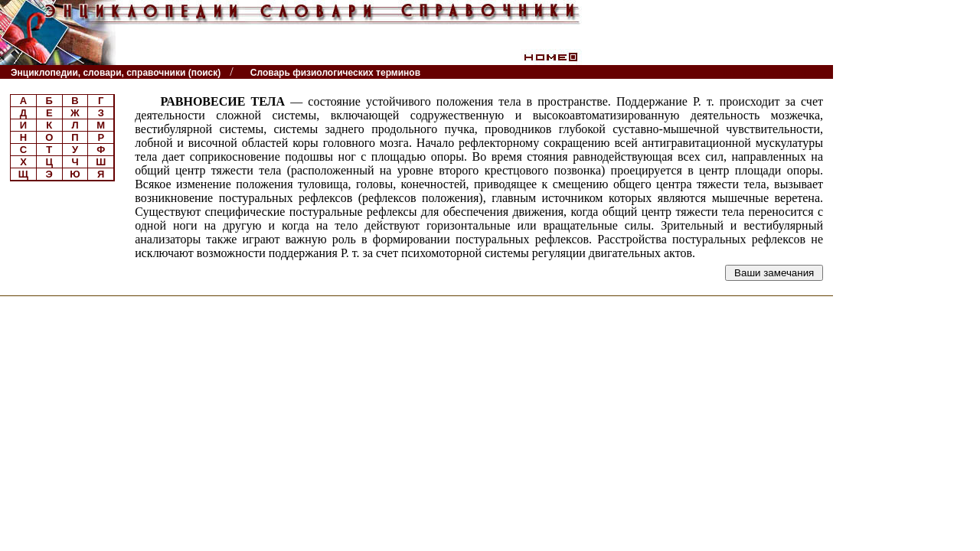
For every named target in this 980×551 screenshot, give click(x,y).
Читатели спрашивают (774, 72)
